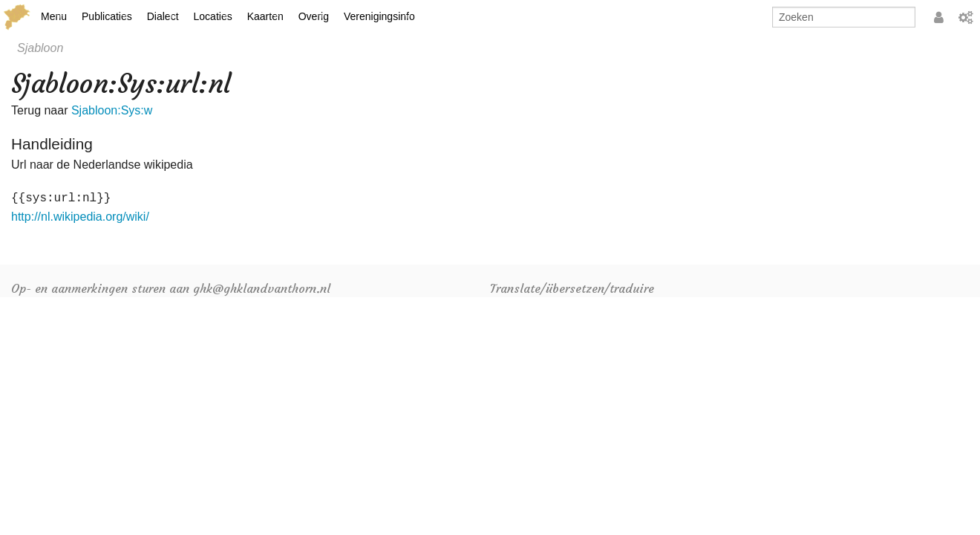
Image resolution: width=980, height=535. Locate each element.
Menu (54, 16)
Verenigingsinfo (379, 16)
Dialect (163, 16)
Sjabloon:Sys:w (112, 110)
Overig (314, 16)
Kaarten (265, 16)
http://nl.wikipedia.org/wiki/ (80, 217)
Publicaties (107, 16)
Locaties (213, 16)
